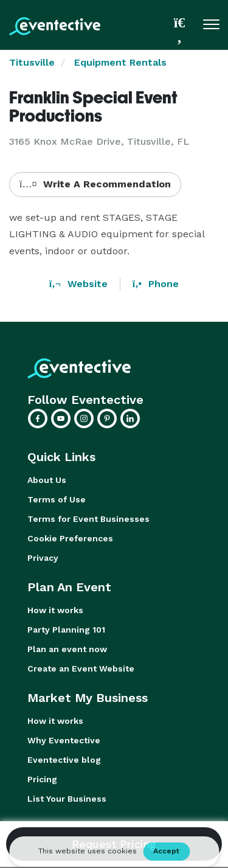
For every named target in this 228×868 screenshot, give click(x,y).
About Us (47, 480)
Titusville (32, 62)
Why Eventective (64, 740)
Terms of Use (57, 499)
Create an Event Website (81, 668)
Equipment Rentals (120, 62)
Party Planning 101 (66, 630)
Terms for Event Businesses (88, 519)
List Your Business (67, 799)
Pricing (42, 779)
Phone (156, 284)
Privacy (43, 558)
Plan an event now (67, 649)
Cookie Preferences (70, 538)
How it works (55, 610)
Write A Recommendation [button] (95, 184)
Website (78, 284)
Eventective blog (64, 760)
